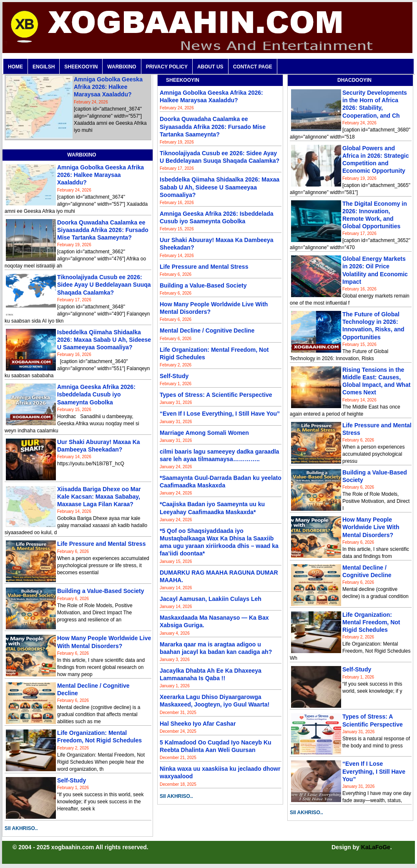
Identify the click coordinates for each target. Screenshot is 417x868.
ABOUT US (210, 67)
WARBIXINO (122, 67)
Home (15, 67)
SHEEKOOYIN (81, 67)
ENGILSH (44, 67)
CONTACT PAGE (253, 67)
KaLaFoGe (376, 847)
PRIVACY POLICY (167, 67)
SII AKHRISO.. (21, 828)
